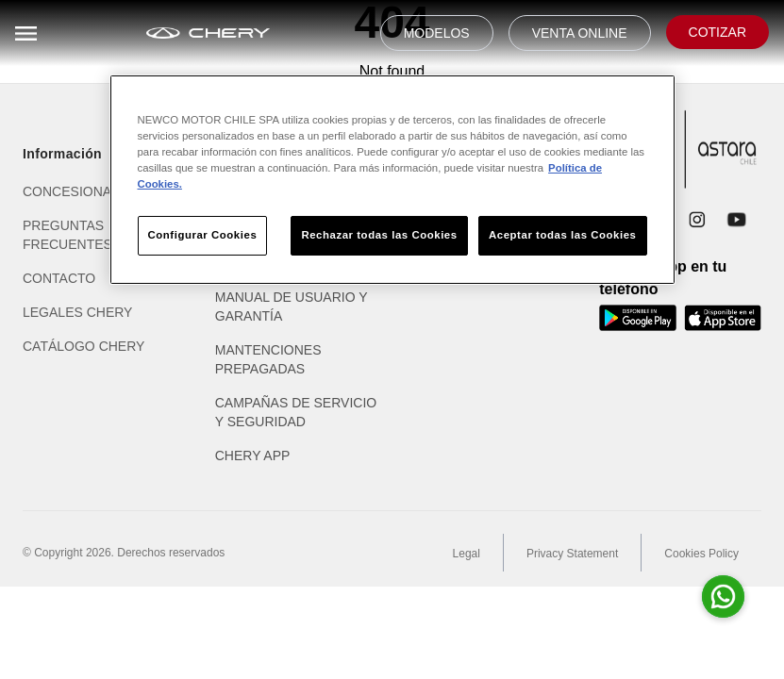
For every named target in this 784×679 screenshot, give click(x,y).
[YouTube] (737, 220)
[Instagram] (697, 220)
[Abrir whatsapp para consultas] (723, 596)
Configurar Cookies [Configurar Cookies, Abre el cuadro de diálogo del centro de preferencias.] (203, 235)
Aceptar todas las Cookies (562, 235)
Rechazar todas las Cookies (379, 235)
